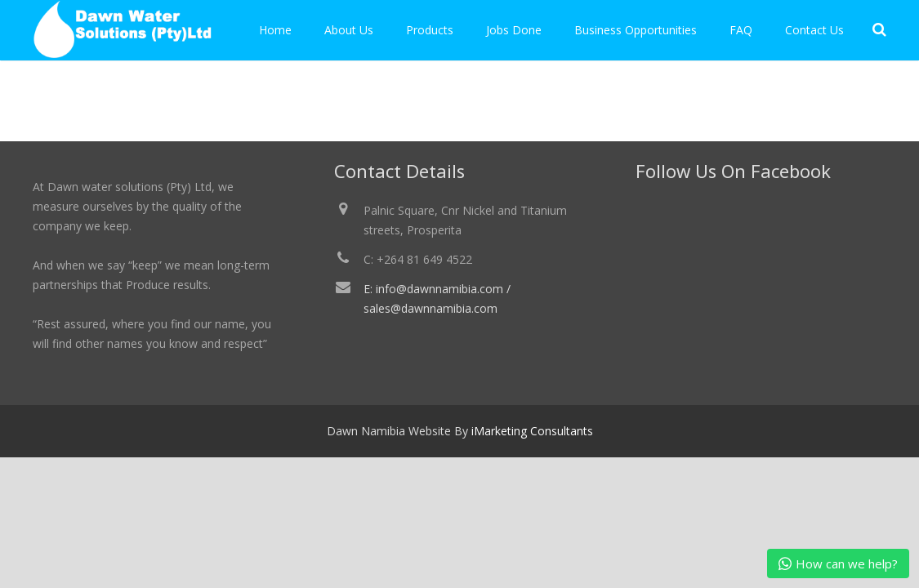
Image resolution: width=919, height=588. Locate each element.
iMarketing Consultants (532, 431)
